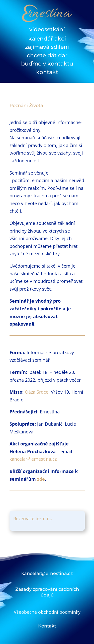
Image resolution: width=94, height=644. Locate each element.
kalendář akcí (47, 39)
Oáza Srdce (37, 392)
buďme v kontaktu (47, 64)
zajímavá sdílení (47, 47)
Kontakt (47, 626)
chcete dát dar (47, 55)
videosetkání (47, 29)
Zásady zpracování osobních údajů (47, 592)
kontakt (47, 72)
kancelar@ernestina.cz (33, 459)
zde (41, 479)
